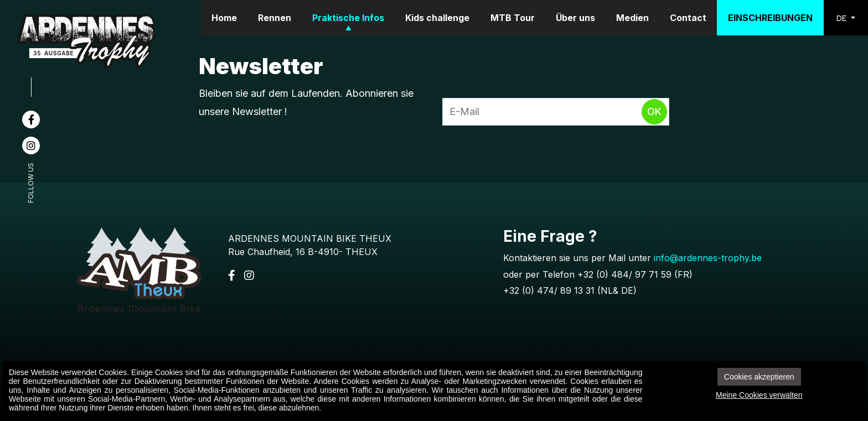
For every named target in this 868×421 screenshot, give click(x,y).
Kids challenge (437, 18)
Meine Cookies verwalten (759, 395)
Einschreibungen (770, 18)
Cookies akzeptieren (759, 377)
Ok (654, 111)
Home (224, 18)
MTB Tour (513, 18)
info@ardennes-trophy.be (708, 258)
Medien (632, 18)
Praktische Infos (348, 18)
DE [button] (843, 18)
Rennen (275, 18)
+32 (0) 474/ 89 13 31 (549, 290)
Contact (688, 18)
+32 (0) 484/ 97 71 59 (624, 274)
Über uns (575, 18)
